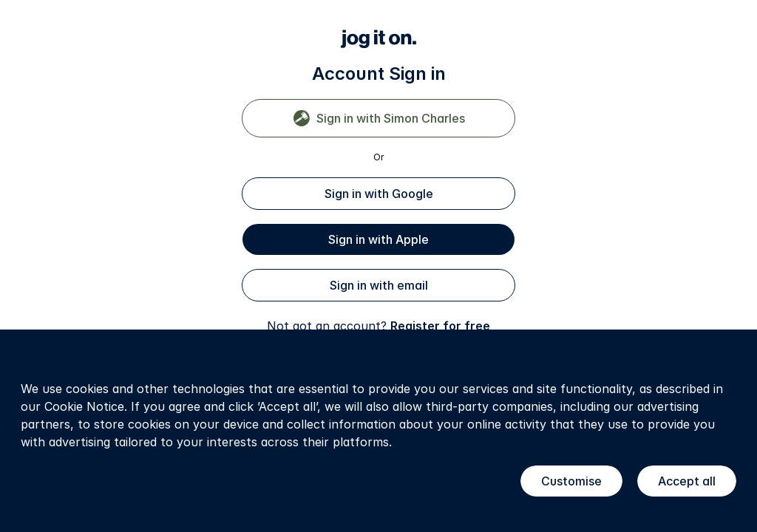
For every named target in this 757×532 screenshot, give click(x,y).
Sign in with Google (379, 194)
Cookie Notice (84, 406)
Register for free (440, 326)
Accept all (687, 481)
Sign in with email (379, 285)
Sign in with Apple (378, 239)
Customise (571, 481)
